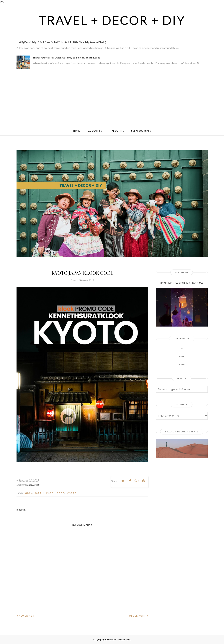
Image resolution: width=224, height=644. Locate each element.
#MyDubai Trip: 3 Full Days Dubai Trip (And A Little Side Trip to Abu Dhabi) (63, 42)
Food (182, 348)
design (182, 364)
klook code (55, 493)
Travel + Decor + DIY (112, 20)
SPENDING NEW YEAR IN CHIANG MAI (182, 283)
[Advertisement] (112, 98)
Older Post (137, 616)
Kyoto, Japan (33, 485)
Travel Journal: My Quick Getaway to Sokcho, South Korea (66, 58)
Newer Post (27, 616)
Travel (182, 356)
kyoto (72, 493)
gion (29, 493)
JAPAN (39, 493)
